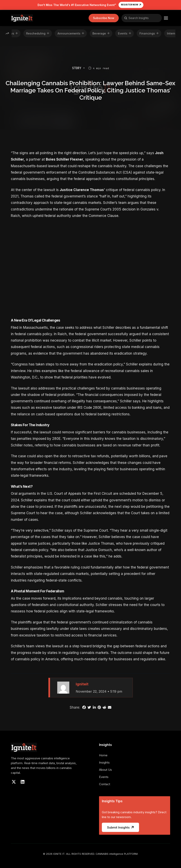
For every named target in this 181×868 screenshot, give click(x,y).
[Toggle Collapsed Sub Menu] (106, 765)
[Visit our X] (14, 782)
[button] (104, 18)
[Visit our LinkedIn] (22, 782)
